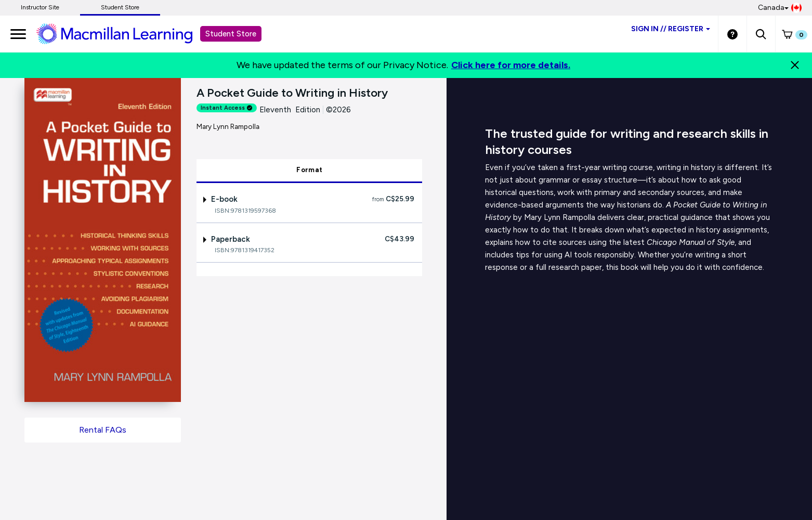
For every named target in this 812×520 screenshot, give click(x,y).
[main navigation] (18, 34)
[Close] (795, 65)
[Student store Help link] (732, 34)
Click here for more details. (511, 65)
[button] (761, 34)
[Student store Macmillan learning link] (122, 33)
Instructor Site (40, 7)
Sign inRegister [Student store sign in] (671, 29)
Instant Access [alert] (227, 108)
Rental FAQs (103, 430)
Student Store (120, 7)
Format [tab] (309, 170)
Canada (780, 8)
